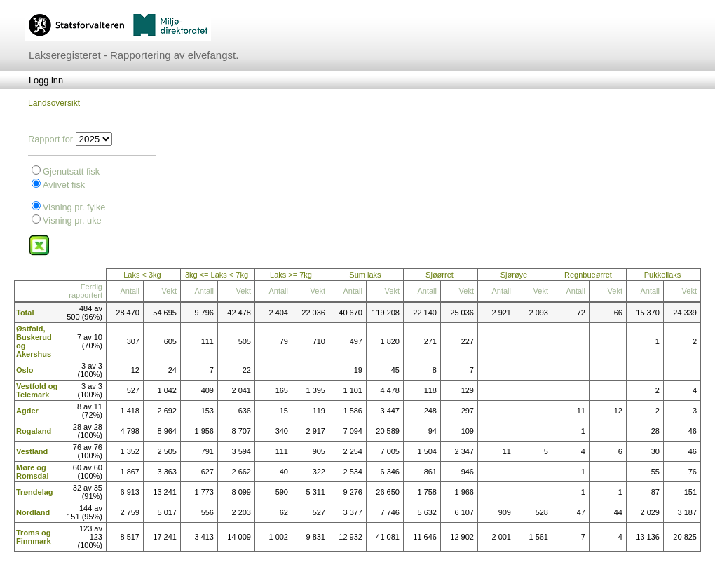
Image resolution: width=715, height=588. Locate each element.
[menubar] (46, 80)
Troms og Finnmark (34, 537)
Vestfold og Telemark (37, 390)
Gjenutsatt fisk (71, 171)
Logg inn (46, 80)
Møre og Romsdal (32, 472)
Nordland (33, 512)
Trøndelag (35, 492)
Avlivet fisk (64, 185)
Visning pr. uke (72, 220)
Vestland (32, 451)
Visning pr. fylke (74, 207)
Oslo (25, 370)
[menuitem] (46, 80)
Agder (27, 411)
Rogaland (34, 431)
